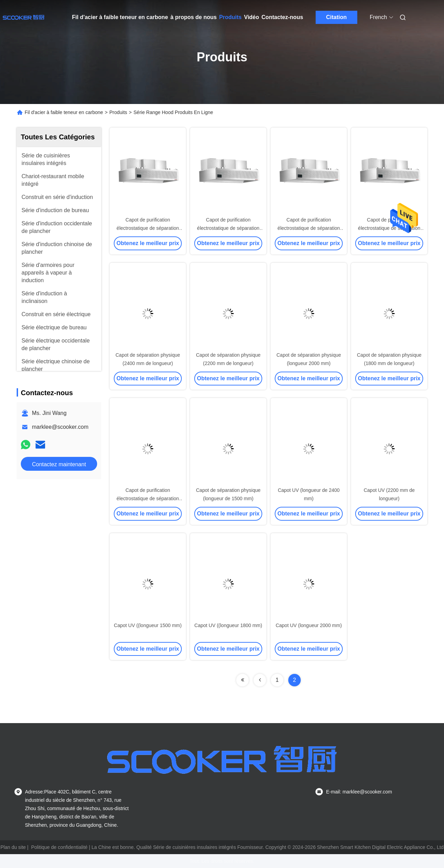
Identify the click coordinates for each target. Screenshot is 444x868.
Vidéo (252, 17)
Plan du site (13, 847)
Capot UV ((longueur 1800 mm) (228, 625)
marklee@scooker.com (60, 427)
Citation (336, 17)
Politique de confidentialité (59, 847)
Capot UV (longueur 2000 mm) (309, 625)
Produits (230, 17)
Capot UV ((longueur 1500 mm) (148, 625)
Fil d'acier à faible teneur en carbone (120, 17)
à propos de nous (193, 17)
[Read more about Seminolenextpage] (242, 680)
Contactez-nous (282, 17)
